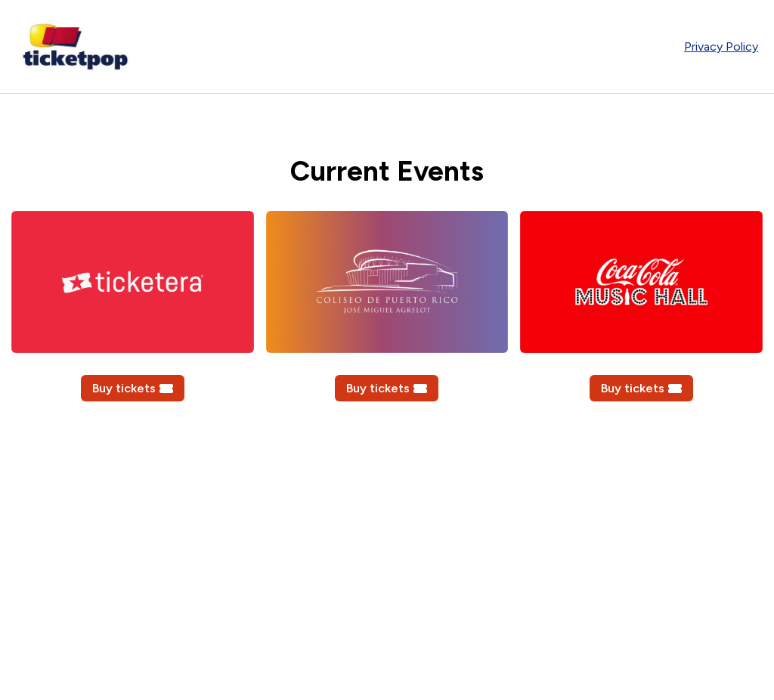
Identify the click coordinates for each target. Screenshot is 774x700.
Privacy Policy (721, 46)
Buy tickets (133, 388)
